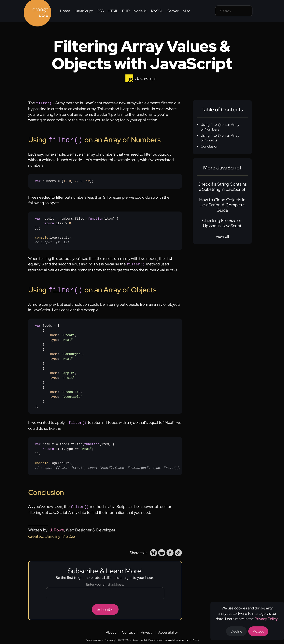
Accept (260, 631)
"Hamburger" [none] (72, 353)
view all (222, 236)
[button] (153, 550)
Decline (237, 631)
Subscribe (105, 607)
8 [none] (70, 223)
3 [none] (70, 181)
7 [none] (76, 181)
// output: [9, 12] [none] (52, 242)
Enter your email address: (105, 582)
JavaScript (84, 11)
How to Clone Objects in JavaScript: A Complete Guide (222, 205)
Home (65, 11)
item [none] (109, 218)
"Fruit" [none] (68, 376)
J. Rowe (57, 528)
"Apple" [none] (68, 372)
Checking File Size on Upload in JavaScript (222, 223)
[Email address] (105, 591)
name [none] (54, 334)
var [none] (38, 181)
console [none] (42, 237)
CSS (100, 11)
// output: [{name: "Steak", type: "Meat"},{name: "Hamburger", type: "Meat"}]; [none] (108, 466)
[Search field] (234, 11)
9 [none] (81, 181)
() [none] (102, 218)
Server (173, 11)
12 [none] (88, 181)
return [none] (48, 223)
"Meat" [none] (67, 338)
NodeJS (140, 11)
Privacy (147, 630)
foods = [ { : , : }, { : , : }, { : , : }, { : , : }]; (60, 365)
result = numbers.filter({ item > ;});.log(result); (77, 230)
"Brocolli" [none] (71, 391)
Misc (186, 11)
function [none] (96, 218)
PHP (126, 11)
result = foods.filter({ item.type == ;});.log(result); (108, 454)
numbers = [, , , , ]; (64, 181)
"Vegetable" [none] (72, 395)
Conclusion (209, 146)
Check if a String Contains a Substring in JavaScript (222, 187)
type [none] (54, 338)
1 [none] (64, 181)
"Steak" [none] (68, 334)
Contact (128, 630)
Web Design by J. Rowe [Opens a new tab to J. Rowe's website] (184, 638)
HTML (113, 11)
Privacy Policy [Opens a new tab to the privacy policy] (267, 618)
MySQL (157, 11)
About (111, 630)
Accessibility (168, 630)
